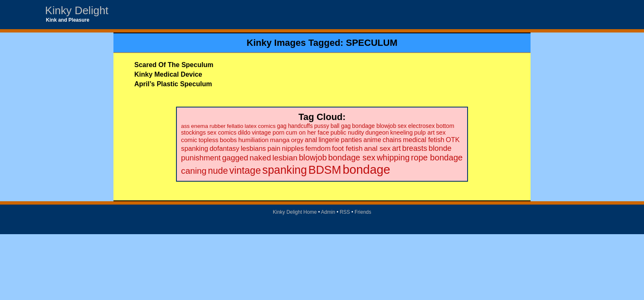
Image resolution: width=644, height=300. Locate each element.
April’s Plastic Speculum (173, 84)
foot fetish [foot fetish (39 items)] (347, 149)
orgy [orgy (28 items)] (297, 140)
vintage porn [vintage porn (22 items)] (268, 132)
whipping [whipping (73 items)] (393, 157)
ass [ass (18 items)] (185, 126)
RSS (345, 212)
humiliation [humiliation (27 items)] (253, 140)
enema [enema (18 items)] (200, 126)
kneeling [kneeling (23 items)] (402, 132)
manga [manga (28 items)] (280, 140)
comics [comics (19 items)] (267, 126)
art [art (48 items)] (396, 148)
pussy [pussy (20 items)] (322, 126)
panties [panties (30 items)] (351, 140)
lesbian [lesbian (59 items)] (285, 158)
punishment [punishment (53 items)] (201, 158)
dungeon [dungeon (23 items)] (377, 132)
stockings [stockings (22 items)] (193, 132)
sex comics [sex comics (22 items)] (222, 132)
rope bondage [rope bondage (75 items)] (437, 157)
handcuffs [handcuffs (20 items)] (300, 126)
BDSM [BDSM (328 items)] (325, 170)
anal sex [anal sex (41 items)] (377, 148)
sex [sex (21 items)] (402, 126)
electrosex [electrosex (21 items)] (421, 126)
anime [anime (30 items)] (372, 140)
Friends (363, 212)
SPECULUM (371, 43)
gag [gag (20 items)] (282, 126)
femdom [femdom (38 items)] (318, 149)
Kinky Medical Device (168, 74)
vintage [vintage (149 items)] (245, 170)
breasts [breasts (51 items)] (415, 148)
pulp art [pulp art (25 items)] (424, 132)
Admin (328, 212)
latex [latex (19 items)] (251, 126)
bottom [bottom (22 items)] (445, 126)
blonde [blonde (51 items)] (440, 148)
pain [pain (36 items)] (274, 149)
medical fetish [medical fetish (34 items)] (424, 140)
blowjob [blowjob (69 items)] (313, 157)
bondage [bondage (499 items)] (366, 169)
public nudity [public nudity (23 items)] (347, 132)
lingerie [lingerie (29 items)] (329, 140)
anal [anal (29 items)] (311, 140)
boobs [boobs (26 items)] (228, 140)
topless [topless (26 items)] (209, 140)
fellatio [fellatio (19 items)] (235, 126)
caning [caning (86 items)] (194, 171)
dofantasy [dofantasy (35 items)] (224, 148)
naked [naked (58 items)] (260, 158)
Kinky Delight (77, 10)
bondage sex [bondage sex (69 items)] (352, 157)
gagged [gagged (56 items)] (235, 158)
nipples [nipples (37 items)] (293, 149)
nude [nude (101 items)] (218, 171)
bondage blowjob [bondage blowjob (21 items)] (374, 126)
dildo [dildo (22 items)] (244, 132)
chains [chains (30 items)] (392, 140)
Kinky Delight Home (295, 212)
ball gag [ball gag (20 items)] (340, 126)
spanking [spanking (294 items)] (285, 170)
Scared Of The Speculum (174, 65)
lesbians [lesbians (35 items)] (253, 148)
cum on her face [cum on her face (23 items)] (307, 132)
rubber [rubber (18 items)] (218, 126)
